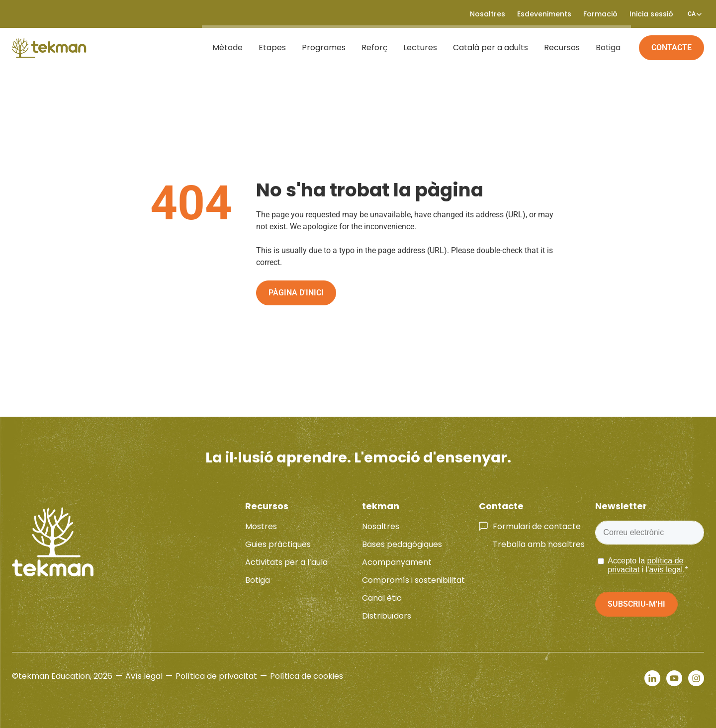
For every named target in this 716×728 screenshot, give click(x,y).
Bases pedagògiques (402, 544)
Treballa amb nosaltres (539, 544)
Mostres (261, 526)
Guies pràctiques (278, 544)
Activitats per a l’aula (286, 562)
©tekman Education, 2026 (62, 676)
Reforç (377, 47)
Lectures (423, 47)
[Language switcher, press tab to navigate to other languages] (692, 14)
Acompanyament (397, 562)
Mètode (230, 47)
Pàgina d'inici (296, 293)
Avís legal (144, 676)
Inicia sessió (651, 14)
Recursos (564, 47)
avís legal (666, 570)
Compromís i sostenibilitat (413, 580)
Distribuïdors (387, 616)
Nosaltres (488, 14)
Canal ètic (382, 598)
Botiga (611, 47)
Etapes (275, 47)
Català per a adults (493, 47)
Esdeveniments (544, 14)
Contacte (671, 47)
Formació (600, 14)
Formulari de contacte (537, 526)
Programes (326, 47)
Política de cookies (307, 676)
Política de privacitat (216, 676)
